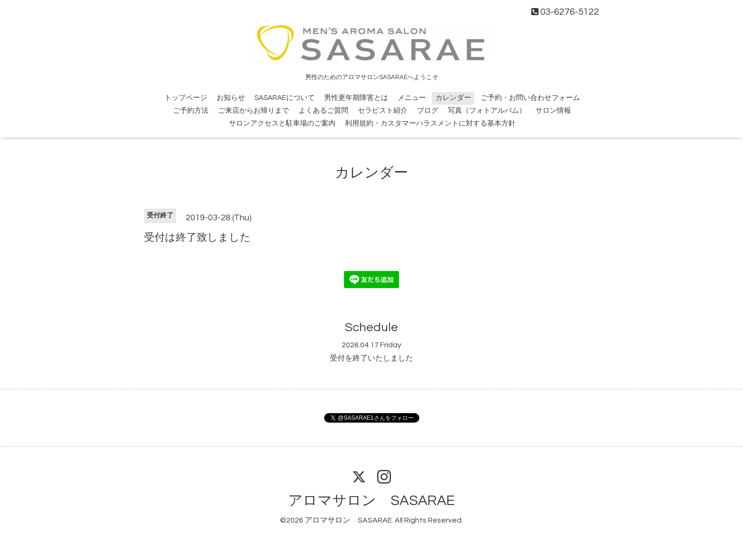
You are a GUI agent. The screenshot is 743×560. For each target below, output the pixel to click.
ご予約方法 (191, 111)
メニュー (412, 98)
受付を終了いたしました (371, 358)
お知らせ (231, 98)
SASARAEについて (285, 98)
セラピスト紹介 (383, 111)
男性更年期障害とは (356, 98)
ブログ (428, 111)
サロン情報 (553, 111)
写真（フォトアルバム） (487, 111)
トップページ (186, 98)
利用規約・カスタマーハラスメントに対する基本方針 (430, 123)
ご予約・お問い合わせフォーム (530, 98)
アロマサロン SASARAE (371, 501)
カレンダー (453, 98)
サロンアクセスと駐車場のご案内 (282, 123)
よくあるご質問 (323, 111)
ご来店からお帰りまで (254, 111)
